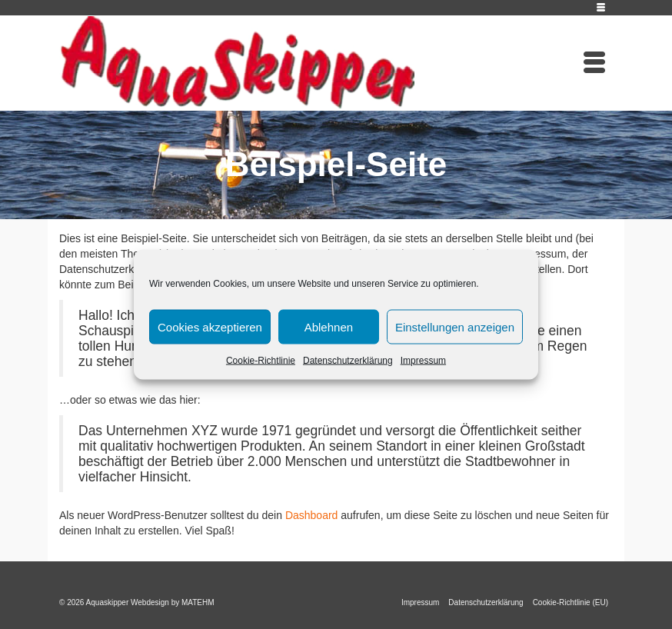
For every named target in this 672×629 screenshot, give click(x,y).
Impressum (423, 361)
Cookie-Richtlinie (261, 361)
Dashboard (312, 515)
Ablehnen (329, 326)
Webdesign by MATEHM (173, 602)
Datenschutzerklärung (348, 361)
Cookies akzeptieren (210, 326)
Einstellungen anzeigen (455, 326)
